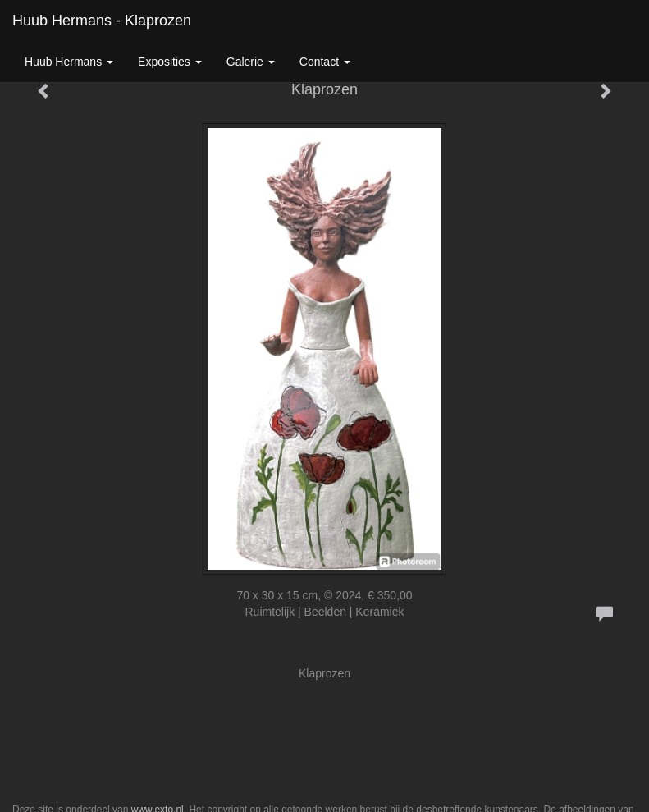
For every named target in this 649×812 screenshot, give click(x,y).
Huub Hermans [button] (69, 62)
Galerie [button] (251, 62)
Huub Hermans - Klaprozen (102, 21)
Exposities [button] (170, 62)
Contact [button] (325, 62)
